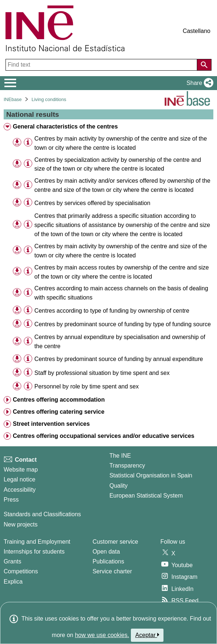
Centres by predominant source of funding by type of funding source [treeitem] (123, 324)
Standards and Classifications (42, 514)
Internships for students (34, 552)
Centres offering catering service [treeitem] (59, 412)
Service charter (112, 571)
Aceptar (147, 635)
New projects (21, 524)
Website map (21, 470)
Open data (106, 552)
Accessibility (20, 490)
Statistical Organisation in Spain (151, 475)
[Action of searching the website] (204, 65)
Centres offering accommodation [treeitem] (59, 400)
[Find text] (102, 65)
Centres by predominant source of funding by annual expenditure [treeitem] (119, 359)
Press (11, 500)
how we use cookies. (102, 635)
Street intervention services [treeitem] (51, 424)
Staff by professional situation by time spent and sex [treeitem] (102, 373)
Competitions (21, 571)
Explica (13, 582)
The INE (120, 456)
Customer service (115, 542)
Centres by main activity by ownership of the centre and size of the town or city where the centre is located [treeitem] (121, 143)
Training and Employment (37, 542)
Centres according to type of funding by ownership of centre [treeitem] (112, 311)
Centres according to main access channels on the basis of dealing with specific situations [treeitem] (121, 293)
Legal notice (19, 479)
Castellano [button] (196, 31)
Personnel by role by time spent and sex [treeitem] (87, 386)
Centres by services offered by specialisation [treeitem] (92, 203)
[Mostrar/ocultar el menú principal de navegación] (10, 83)
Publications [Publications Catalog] (108, 561)
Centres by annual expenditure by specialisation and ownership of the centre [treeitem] (120, 342)
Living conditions (49, 99)
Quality (118, 486)
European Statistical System (146, 496)
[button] (198, 83)
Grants (12, 561)
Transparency (127, 466)
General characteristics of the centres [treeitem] (65, 126)
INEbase (13, 99)
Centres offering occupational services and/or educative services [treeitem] (104, 436)
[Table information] (28, 143)
